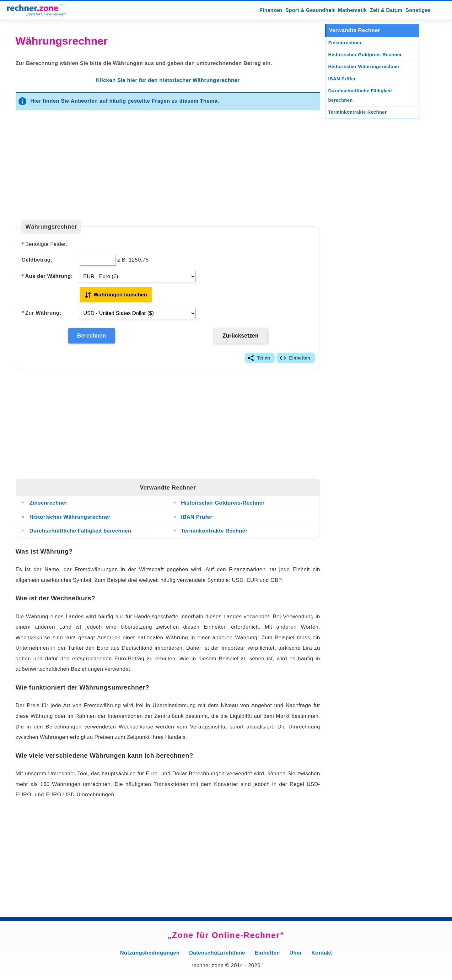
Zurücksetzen (240, 337)
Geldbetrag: (37, 260)
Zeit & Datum (386, 10)
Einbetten (300, 361)
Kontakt (322, 955)
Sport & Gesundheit (310, 10)
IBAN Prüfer (197, 520)
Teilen (264, 361)
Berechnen (91, 337)
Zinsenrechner (48, 505)
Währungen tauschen (120, 295)
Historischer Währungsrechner (70, 520)
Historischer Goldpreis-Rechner (223, 505)
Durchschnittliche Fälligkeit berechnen (81, 533)
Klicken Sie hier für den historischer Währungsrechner (168, 80)
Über (296, 955)
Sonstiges (418, 10)
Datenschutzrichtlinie (217, 955)
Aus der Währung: (47, 276)
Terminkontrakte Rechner (214, 533)
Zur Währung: (41, 313)
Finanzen (271, 10)
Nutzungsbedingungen (150, 955)
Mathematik (352, 10)
